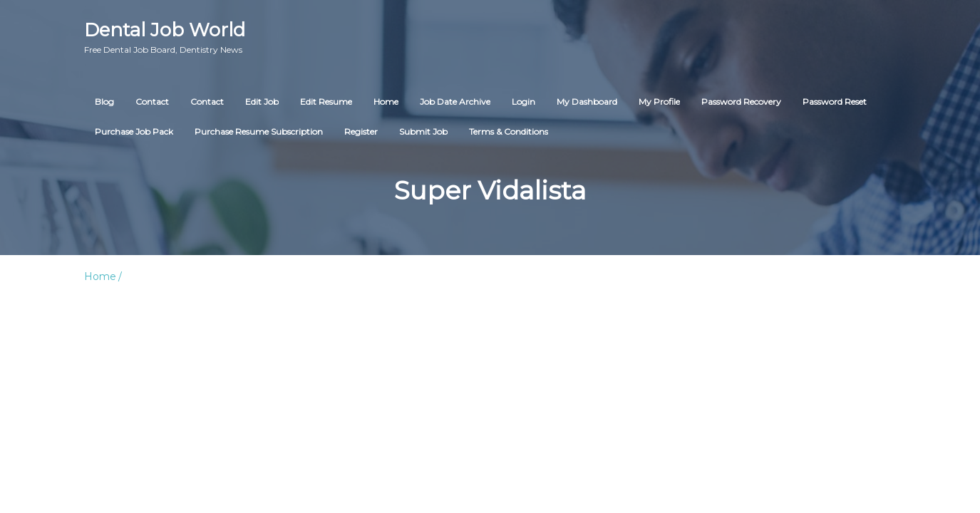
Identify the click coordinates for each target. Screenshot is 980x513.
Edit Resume (326, 102)
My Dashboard (587, 102)
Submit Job (423, 131)
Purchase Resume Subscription (259, 131)
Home (386, 102)
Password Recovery (741, 102)
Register (361, 131)
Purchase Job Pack (134, 131)
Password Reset (835, 102)
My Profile (659, 102)
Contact (152, 102)
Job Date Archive (455, 102)
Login (523, 102)
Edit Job (262, 102)
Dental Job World (165, 37)
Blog (104, 102)
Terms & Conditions (509, 131)
